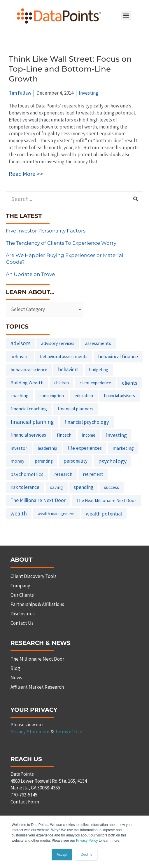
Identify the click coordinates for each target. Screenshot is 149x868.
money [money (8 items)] (17, 461)
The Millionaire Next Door (37, 659)
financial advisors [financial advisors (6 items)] (119, 396)
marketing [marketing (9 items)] (123, 448)
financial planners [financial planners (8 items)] (76, 409)
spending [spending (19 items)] (84, 487)
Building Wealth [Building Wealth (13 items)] (27, 383)
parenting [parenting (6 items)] (44, 461)
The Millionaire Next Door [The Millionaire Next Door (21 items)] (38, 500)
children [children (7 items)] (62, 383)
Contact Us (22, 623)
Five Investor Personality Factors (46, 231)
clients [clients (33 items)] (130, 383)
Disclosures (23, 614)
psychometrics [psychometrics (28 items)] (27, 474)
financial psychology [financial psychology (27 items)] (87, 422)
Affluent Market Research (37, 687)
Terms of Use (69, 732)
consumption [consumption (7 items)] (52, 396)
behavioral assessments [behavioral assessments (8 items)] (64, 356)
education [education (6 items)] (84, 396)
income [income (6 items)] (89, 435)
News (16, 678)
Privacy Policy (87, 841)
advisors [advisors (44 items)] (20, 343)
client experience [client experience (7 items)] (95, 383)
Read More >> (26, 174)
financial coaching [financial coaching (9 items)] (29, 409)
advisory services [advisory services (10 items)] (58, 343)
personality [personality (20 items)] (76, 461)
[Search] (136, 199)
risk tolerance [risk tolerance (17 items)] (25, 487)
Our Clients (22, 595)
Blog (15, 668)
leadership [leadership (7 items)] (48, 448)
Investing (88, 93)
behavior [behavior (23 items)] (20, 356)
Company (20, 586)
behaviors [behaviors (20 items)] (68, 369)
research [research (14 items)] (63, 474)
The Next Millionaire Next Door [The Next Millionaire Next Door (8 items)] (106, 500)
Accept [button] (62, 855)
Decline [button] (87, 855)
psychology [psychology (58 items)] (112, 461)
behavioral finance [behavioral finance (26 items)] (118, 356)
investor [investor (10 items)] (19, 448)
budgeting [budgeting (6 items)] (99, 370)
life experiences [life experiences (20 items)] (85, 448)
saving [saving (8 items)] (57, 487)
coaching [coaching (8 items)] (20, 396)
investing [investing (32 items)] (116, 435)
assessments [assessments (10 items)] (98, 343)
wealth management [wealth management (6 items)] (56, 514)
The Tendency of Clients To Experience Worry (61, 243)
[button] (126, 16)
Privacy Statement (30, 732)
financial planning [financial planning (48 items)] (32, 422)
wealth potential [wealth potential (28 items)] (104, 514)
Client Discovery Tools (34, 576)
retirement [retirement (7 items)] (93, 474)
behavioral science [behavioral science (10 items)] (29, 369)
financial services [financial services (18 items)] (28, 435)
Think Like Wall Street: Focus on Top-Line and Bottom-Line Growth (70, 69)
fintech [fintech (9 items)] (64, 435)
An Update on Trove (30, 274)
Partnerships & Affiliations (37, 604)
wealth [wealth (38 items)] (19, 513)
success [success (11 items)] (112, 487)
